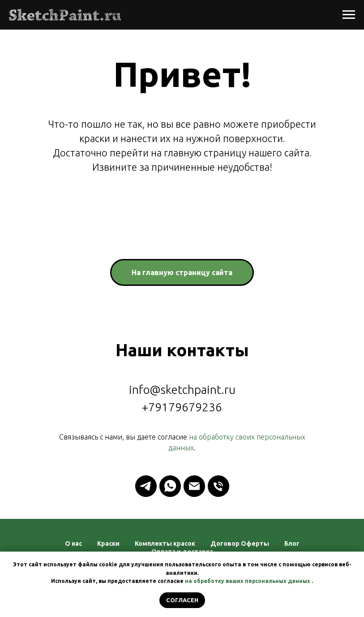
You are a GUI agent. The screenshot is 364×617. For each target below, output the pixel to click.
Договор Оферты (240, 544)
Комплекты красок (165, 544)
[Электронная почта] (194, 486)
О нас (73, 544)
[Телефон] (218, 486)
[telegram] (146, 486)
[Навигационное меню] (349, 15)
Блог (292, 544)
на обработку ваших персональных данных (248, 581)
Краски (108, 544)
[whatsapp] (170, 486)
